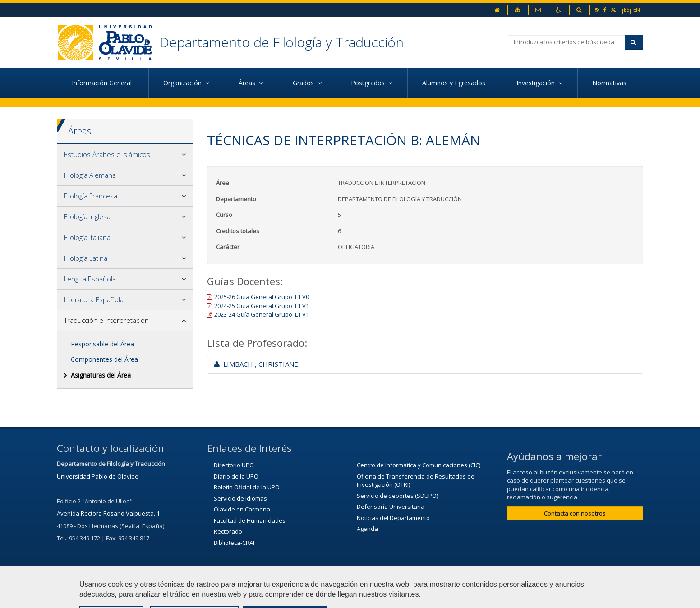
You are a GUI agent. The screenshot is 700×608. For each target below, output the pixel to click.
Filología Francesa (91, 196)
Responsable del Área (102, 344)
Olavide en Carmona (242, 509)
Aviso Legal (341, 597)
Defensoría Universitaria (391, 507)
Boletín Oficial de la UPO (247, 487)
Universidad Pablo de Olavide (98, 476)
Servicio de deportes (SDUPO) (397, 496)
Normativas (610, 83)
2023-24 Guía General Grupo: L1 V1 (262, 314)
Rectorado (228, 531)
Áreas (80, 131)
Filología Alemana (90, 175)
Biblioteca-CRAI (234, 543)
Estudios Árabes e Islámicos (107, 154)
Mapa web (391, 597)
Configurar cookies (450, 597)
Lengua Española (90, 279)
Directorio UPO (234, 465)
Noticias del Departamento (393, 518)
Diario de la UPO (236, 476)
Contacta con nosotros (575, 513)
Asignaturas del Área (101, 375)
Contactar (293, 597)
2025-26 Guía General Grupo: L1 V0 (262, 297)
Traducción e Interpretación (106, 320)
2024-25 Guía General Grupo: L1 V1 (262, 306)
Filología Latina (86, 258)
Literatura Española (94, 299)
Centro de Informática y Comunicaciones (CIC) (419, 465)
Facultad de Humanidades (250, 520)
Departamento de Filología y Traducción (282, 42)
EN (637, 9)
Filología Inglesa (87, 216)
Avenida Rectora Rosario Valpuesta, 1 (108, 513)
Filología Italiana (87, 237)
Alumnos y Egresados (455, 83)
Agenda (367, 529)
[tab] (125, 155)
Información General (103, 83)
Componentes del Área (104, 359)
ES (626, 9)
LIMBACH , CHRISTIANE (256, 364)
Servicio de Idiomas (240, 498)
